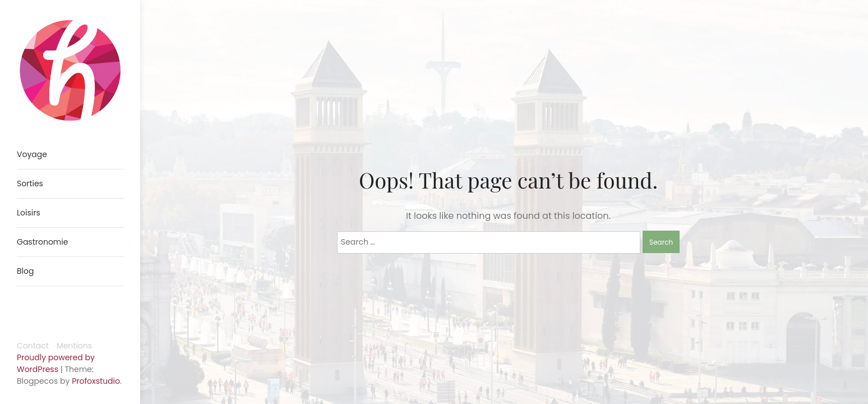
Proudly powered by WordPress (56, 363)
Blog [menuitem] (25, 271)
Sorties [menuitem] (30, 183)
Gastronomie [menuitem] (42, 242)
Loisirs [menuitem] (29, 213)
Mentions (74, 346)
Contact (33, 346)
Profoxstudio (96, 381)
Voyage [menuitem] (32, 154)
